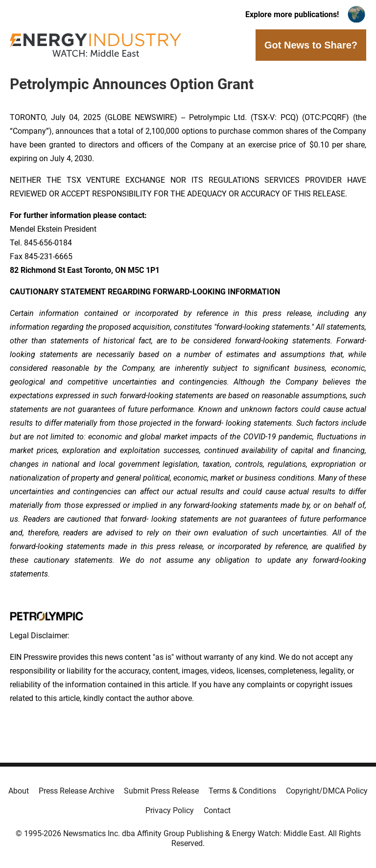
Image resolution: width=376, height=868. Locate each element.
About (19, 791)
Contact (217, 810)
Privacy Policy (170, 810)
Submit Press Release (161, 791)
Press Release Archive (76, 791)
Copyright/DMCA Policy (327, 791)
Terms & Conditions (242, 791)
